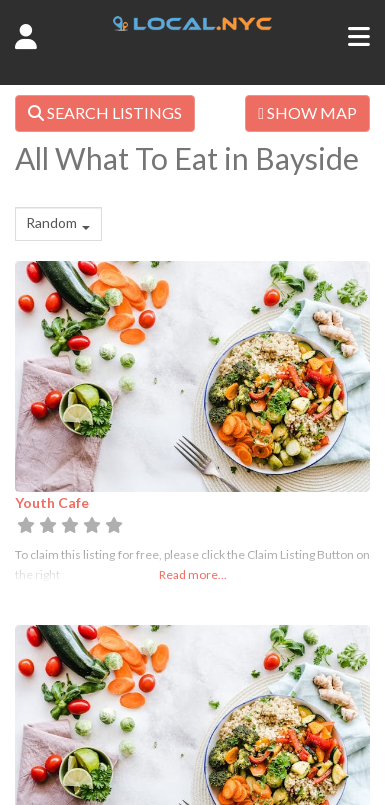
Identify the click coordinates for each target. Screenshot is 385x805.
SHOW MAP (307, 112)
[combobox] (58, 224)
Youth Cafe (52, 502)
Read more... (193, 574)
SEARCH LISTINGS (105, 112)
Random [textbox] (51, 222)
